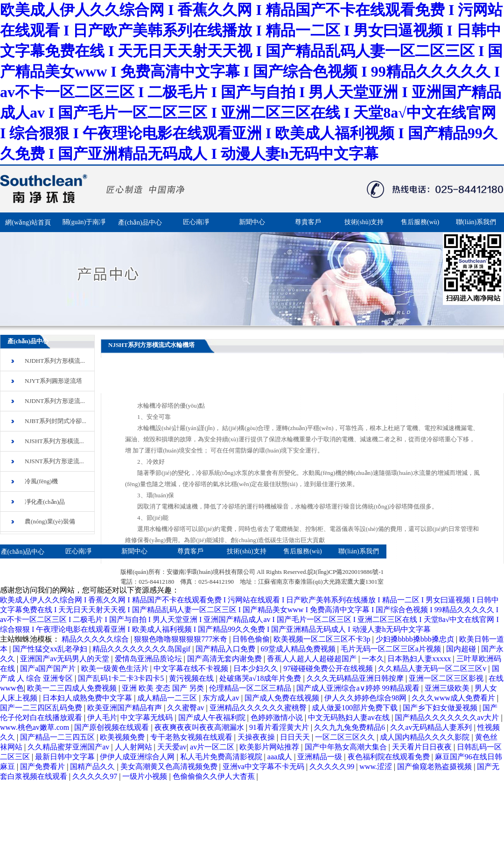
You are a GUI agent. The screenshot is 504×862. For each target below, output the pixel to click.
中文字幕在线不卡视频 (192, 668)
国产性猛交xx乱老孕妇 (51, 649)
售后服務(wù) (420, 222)
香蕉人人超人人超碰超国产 (313, 659)
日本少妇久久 (257, 668)
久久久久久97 (96, 776)
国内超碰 (462, 649)
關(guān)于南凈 (84, 222)
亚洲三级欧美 (448, 688)
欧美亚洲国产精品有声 (126, 708)
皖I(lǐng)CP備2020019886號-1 (346, 576)
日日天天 (296, 737)
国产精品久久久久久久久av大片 (448, 717)
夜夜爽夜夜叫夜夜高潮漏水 (200, 727)
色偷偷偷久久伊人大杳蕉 (215, 776)
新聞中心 (252, 222)
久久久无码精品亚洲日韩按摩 (356, 678)
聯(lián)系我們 (476, 222)
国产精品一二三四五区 (58, 737)
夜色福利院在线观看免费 (390, 757)
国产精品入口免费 (226, 649)
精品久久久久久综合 (96, 639)
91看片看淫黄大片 (280, 727)
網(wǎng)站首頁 (28, 223)
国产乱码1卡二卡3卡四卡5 (122, 678)
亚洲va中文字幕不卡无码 (264, 767)
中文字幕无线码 (147, 717)
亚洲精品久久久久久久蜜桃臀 (259, 708)
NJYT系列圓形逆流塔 (53, 381)
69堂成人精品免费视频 (299, 649)
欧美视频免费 (123, 737)
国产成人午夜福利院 (213, 717)
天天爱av (172, 747)
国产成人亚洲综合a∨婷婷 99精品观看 (359, 688)
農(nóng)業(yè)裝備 (50, 521)
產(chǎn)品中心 (140, 223)
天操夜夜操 (257, 737)
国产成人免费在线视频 (283, 698)
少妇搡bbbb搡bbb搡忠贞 (416, 639)
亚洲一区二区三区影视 (447, 678)
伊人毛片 (102, 717)
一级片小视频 (146, 776)
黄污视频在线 (192, 678)
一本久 (373, 659)
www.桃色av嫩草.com (35, 727)
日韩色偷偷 (251, 639)
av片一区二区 (213, 747)
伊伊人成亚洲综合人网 (138, 757)
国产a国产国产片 (49, 668)
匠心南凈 (196, 222)
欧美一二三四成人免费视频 (73, 688)
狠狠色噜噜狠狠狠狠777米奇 (182, 639)
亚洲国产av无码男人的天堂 (66, 659)
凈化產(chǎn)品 (45, 502)
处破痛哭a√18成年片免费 (261, 678)
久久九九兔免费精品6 (350, 727)
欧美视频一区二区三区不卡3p (323, 639)
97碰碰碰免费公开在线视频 (329, 668)
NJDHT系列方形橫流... (55, 361)
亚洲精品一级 (321, 757)
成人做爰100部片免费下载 (356, 708)
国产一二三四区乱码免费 (42, 708)
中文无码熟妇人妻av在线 (350, 717)
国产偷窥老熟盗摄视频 (435, 767)
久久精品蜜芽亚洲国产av (69, 747)
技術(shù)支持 (364, 222)
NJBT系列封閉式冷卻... (56, 421)
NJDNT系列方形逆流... (55, 401)
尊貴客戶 (308, 222)
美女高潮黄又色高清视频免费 (170, 767)
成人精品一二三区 (168, 698)
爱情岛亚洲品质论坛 (149, 659)
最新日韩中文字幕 (66, 757)
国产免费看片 (43, 767)
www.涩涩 (377, 767)
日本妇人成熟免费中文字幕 (88, 698)
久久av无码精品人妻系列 (432, 727)
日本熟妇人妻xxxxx (420, 659)
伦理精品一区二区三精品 (251, 688)
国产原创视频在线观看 (112, 727)
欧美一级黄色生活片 (116, 668)
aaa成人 (281, 757)
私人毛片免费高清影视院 (222, 757)
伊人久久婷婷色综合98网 (366, 698)
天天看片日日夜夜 (423, 747)
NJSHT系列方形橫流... (54, 441)
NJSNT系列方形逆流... (54, 461)
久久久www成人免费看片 (454, 698)
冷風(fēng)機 (41, 481)
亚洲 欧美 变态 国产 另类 (164, 688)
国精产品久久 (93, 767)
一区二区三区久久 (346, 737)
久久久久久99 (333, 767)
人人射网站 (134, 747)
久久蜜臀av (186, 708)
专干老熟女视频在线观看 (192, 737)
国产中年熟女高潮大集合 (347, 747)
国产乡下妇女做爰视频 (441, 708)
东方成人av (222, 698)
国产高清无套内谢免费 (225, 659)
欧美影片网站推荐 (270, 747)
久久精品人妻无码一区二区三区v (433, 668)
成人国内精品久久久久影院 (426, 737)
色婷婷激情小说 (278, 717)
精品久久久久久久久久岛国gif (142, 649)
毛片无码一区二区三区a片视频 (392, 649)
